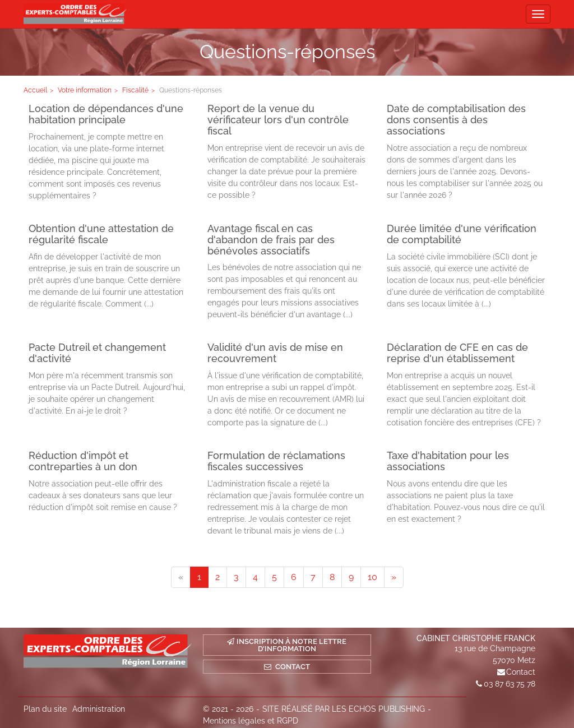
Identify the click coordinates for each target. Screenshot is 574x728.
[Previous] (181, 577)
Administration (99, 709)
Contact (521, 672)
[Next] (394, 577)
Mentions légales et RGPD (251, 721)
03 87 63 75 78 (510, 684)
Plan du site (45, 709)
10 (372, 577)
